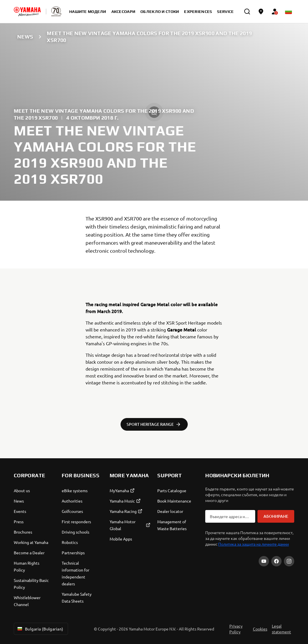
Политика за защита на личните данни (253, 544)
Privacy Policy (236, 629)
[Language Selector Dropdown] (288, 11)
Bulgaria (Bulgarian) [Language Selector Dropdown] (40, 629)
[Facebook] (276, 561)
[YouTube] (264, 561)
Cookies (260, 629)
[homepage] (27, 11)
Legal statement (281, 629)
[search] (247, 11)
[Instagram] (289, 561)
